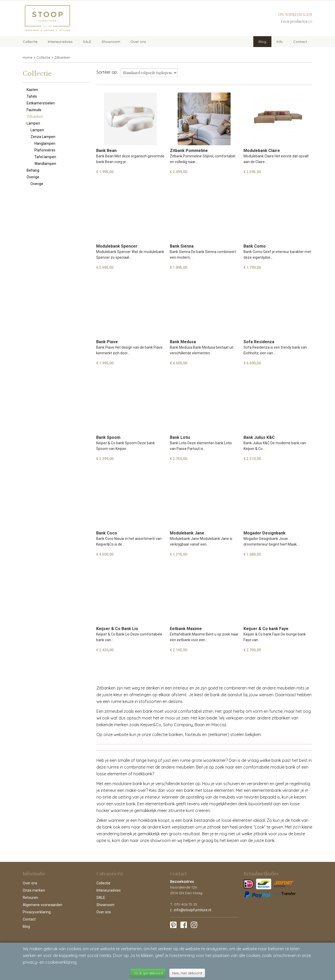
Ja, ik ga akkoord (148, 973)
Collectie (30, 42)
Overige (33, 177)
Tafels (32, 96)
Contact (300, 42)
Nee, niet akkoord (187, 973)
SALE (87, 42)
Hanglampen (45, 143)
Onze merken (34, 890)
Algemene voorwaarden (43, 905)
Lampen (33, 123)
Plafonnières (45, 150)
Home (28, 57)
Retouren (30, 898)
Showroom (111, 42)
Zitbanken (62, 57)
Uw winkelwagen (295, 15)
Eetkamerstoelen (41, 103)
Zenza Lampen (43, 137)
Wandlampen (45, 164)
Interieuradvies (60, 42)
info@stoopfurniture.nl (193, 910)
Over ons (138, 42)
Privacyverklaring (37, 912)
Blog (262, 42)
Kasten (32, 90)
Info (280, 42)
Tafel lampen (45, 157)
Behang (33, 170)
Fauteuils (34, 110)
